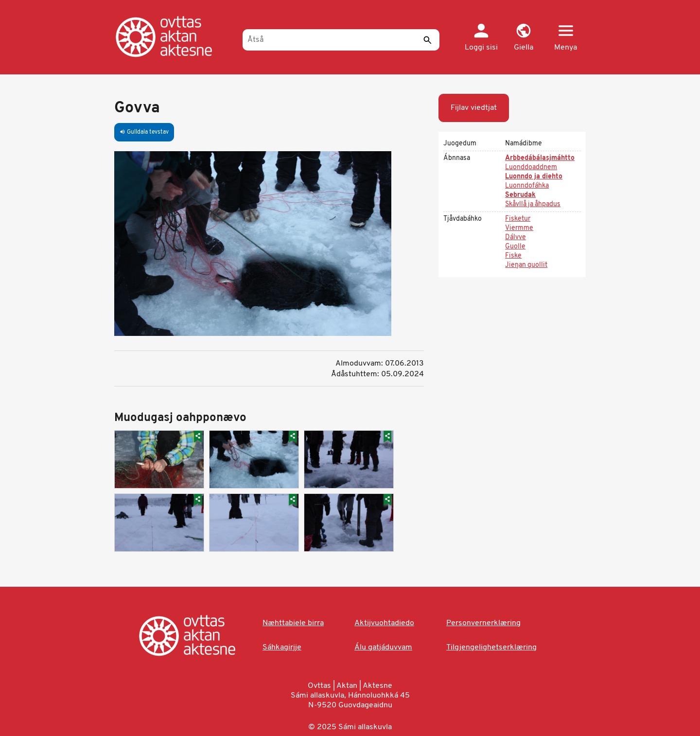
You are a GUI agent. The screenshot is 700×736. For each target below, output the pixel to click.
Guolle (515, 247)
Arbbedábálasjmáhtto (540, 158)
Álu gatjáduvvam (383, 648)
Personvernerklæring (483, 623)
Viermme (519, 228)
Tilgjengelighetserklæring (491, 648)
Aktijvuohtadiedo (384, 623)
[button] (523, 38)
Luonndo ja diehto (534, 177)
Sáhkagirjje (282, 648)
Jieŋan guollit (526, 265)
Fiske (513, 256)
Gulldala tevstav (144, 132)
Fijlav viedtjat (474, 108)
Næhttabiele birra (293, 623)
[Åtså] (341, 40)
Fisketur (518, 219)
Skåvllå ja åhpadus (533, 204)
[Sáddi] (427, 40)
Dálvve (516, 237)
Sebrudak (520, 195)
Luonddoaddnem (531, 167)
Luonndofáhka (527, 186)
